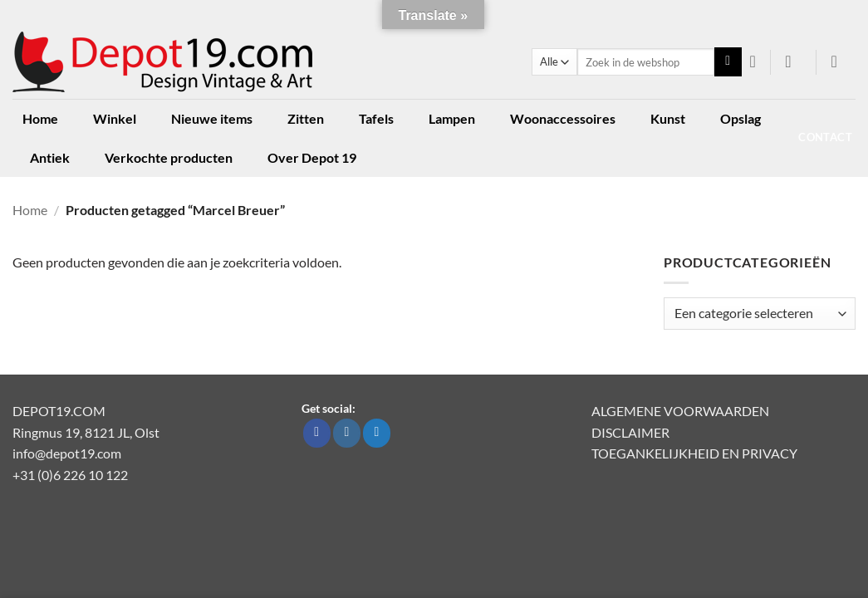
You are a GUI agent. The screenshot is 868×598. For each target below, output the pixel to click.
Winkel (115, 118)
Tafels (376, 118)
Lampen (452, 118)
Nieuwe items (212, 118)
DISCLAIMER (630, 432)
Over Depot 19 (312, 157)
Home (40, 118)
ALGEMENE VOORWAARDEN (680, 411)
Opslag (740, 118)
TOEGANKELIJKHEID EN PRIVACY (694, 453)
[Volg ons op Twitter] (377, 434)
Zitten (306, 118)
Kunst (668, 118)
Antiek (50, 157)
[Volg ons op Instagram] (347, 434)
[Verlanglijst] (753, 61)
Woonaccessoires (563, 118)
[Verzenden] (728, 62)
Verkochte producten (169, 157)
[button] (794, 61)
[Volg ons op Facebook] (317, 434)
